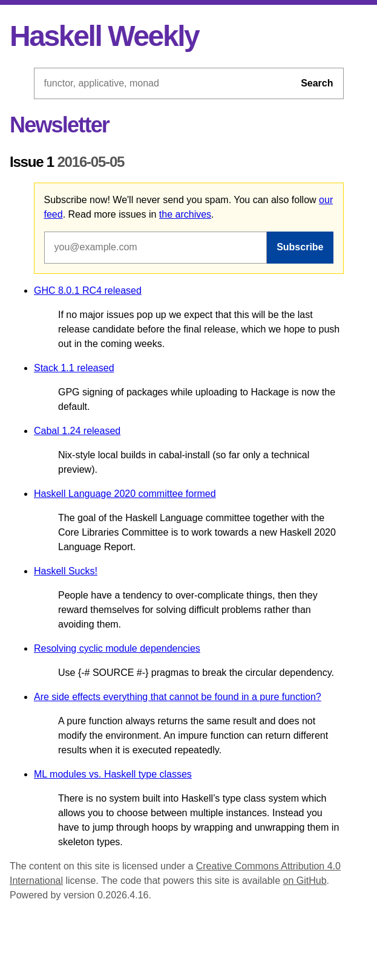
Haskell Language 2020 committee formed (125, 494)
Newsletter (59, 125)
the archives (185, 214)
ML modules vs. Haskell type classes (113, 774)
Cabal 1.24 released (77, 431)
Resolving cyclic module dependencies (117, 648)
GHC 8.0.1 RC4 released (88, 290)
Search (317, 83)
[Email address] (156, 247)
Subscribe (300, 247)
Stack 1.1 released (74, 368)
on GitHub (305, 881)
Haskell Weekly (104, 36)
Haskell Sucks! (66, 571)
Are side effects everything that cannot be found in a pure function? (178, 697)
